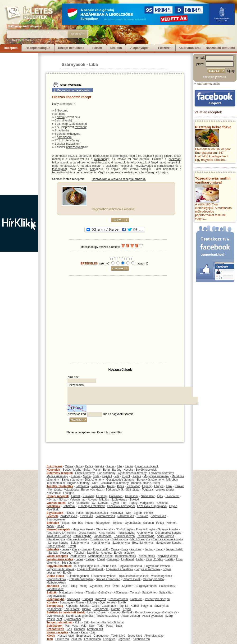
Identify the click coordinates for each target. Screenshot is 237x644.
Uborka (85, 606)
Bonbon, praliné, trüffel (145, 483)
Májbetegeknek (56, 583)
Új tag (231, 71)
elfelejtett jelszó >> (215, 77)
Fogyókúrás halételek (119, 569)
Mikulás (104, 500)
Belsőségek (55, 626)
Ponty (75, 549)
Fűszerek (165, 48)
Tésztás (91, 593)
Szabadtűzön (55, 629)
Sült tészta (133, 490)
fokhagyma (73, 134)
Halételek (53, 549)
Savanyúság (55, 606)
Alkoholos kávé (154, 636)
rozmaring (81, 127)
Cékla (95, 606)
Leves (65, 549)
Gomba (116, 609)
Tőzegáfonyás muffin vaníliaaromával (213, 180)
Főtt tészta (82, 486)
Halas (80, 513)
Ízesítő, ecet (54, 619)
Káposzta (72, 606)
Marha (77, 470)
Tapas (74, 632)
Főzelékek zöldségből (121, 506)
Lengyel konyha (58, 543)
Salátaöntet (149, 593)
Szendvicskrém (118, 599)
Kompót (115, 612)
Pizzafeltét (133, 486)
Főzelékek (53, 506)
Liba (93, 65)
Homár (96, 622)
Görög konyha (125, 529)
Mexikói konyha (140, 539)
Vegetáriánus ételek (60, 559)
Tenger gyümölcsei (59, 622)
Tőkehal (79, 553)
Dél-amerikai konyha (168, 533)
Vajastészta (71, 490)
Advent (92, 500)
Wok (128, 513)
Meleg (84, 586)
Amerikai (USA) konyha (62, 533)
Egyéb (115, 503)
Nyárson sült (95, 629)
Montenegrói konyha (168, 543)
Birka (87, 470)
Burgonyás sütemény (150, 480)
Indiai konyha (126, 533)
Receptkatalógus (38, 48)
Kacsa (110, 466)
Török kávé (118, 636)
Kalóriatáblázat (190, 48)
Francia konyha (146, 529)
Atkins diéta (109, 566)
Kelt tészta (55, 490)
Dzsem (103, 612)
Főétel (101, 559)
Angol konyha (166, 536)
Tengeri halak (174, 549)
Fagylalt (107, 476)
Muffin (87, 476)
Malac (97, 470)
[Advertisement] (19, 124)
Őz (94, 503)
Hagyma (147, 606)
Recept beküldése (71, 48)
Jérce (79, 466)
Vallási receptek (57, 556)
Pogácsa (148, 490)
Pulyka (100, 466)
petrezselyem (75, 147)
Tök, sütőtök (72, 609)
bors (62, 114)
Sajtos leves (158, 516)
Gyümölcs (96, 586)
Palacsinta (98, 486)
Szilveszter (148, 496)
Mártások (53, 586)
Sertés (67, 470)
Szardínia (93, 553)
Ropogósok (103, 523)
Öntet (116, 586)
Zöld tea (76, 639)
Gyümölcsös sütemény (132, 473)
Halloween (116, 496)
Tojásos (118, 523)
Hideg (73, 586)
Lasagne (69, 493)
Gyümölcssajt (55, 616)
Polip (78, 622)
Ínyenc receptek (57, 632)
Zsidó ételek (78, 556)
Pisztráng (137, 549)
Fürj (124, 503)
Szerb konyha (121, 543)
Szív (92, 626)
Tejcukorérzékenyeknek (134, 576)
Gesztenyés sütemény (121, 480)
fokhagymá (59, 169)
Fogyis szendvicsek (148, 569)
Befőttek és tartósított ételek (66, 612)
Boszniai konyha (143, 543)
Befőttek (127, 612)
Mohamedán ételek (100, 556)
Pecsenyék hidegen (157, 599)
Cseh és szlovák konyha (168, 539)
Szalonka (162, 503)
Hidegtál (88, 599)
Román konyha (99, 539)
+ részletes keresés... (21, 40)
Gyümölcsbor (73, 619)
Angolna (106, 553)
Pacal (109, 626)
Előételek (53, 523)
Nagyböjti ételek (168, 556)
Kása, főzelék (154, 559)
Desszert (113, 559)
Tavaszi (135, 593)
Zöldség (92, 602)
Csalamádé (109, 606)
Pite (117, 476)
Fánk (169, 486)
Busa (125, 549)
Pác (107, 586)
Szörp (169, 616)
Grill (69, 629)
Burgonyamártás (146, 586)
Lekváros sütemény (161, 473)
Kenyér (179, 486)
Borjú (106, 470)
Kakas (89, 466)
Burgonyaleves (56, 519)
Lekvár (92, 612)
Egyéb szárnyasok (147, 466)
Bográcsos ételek (97, 513)
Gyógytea (109, 639)
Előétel (90, 559)
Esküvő (134, 500)
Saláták (53, 553)
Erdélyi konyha (56, 546)
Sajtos (66, 523)
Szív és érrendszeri (108, 579)
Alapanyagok (140, 48)
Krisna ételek (147, 556)
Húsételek (53, 470)
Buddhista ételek (125, 556)
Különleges (121, 593)
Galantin (148, 523)
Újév (160, 496)
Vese (75, 626)
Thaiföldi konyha (124, 536)
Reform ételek (132, 579)
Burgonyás (66, 602)
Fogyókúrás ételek (59, 566)
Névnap (52, 500)
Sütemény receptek (60, 473)
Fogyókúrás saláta (130, 566)
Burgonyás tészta (92, 490)
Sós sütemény (106, 473)
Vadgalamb (147, 503)
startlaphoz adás (207, 84)
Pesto (84, 632)
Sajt (93, 632)
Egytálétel (127, 559)
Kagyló (107, 622)
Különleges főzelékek (91, 506)
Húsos (70, 513)
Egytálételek (55, 513)
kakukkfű (81, 124)
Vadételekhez (55, 589)
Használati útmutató (220, 48)
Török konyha (146, 536)
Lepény (147, 486)
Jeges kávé (135, 636)
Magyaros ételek (83, 529)
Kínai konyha (107, 533)
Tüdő (100, 626)
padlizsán (63, 130)
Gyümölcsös (133, 523)
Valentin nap (78, 500)
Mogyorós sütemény (156, 476)
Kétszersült (54, 493)
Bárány (117, 470)
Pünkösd (88, 496)
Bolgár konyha (80, 543)
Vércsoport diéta (153, 579)
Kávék (51, 636)
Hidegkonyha (56, 599)
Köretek (52, 602)
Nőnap (63, 500)
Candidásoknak (57, 579)
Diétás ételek (55, 576)
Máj (67, 626)
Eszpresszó (84, 636)
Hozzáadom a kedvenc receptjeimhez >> (119, 179)
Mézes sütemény (57, 476)
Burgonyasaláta (57, 596)
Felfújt (160, 523)
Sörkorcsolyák (115, 490)
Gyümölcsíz (170, 612)
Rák (86, 622)
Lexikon (116, 48)
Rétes (111, 486)
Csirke (69, 466)
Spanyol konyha (168, 529)
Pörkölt (149, 513)
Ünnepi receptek (58, 496)
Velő (84, 626)
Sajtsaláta (165, 593)
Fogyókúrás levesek (157, 566)
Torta (96, 476)
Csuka (115, 549)
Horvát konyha (101, 543)
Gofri (95, 483)
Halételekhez (167, 586)
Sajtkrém (128, 586)
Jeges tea (124, 639)
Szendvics (74, 599)
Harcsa (86, 549)
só (56, 114)
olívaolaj (67, 120)
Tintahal (118, 622)
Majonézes (66, 593)
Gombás (77, 523)
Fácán (129, 466)
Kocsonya (117, 513)
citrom (61, 117)
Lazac (160, 549)
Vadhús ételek (56, 503)
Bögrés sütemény (78, 483)
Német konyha (56, 539)
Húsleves (142, 516)
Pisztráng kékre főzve (213, 127)
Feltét (140, 559)
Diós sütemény (94, 480)
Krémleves (86, 516)
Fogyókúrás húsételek (61, 569)
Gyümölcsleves (105, 516)
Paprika (123, 606)
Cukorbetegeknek (78, 576)
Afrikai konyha (82, 536)
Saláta (169, 559)
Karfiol (135, 606)
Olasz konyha (105, 529)
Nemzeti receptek (58, 529)
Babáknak (69, 506)
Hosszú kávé (66, 636)
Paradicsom (101, 609)
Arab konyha (145, 533)
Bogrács (79, 629)
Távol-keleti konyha (59, 536)
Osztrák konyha (77, 539)
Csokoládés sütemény (115, 483)
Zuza (119, 626)
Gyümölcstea (92, 639)
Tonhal (149, 549)
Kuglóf (126, 476)
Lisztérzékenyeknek (104, 576)
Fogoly (133, 503)
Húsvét (76, 496)
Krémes (75, 476)
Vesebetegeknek (162, 576)
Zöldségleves (69, 516)
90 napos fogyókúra (87, 566)
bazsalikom (73, 144)
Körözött (101, 599)
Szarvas (103, 503)
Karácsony (132, 496)
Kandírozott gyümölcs (80, 616)
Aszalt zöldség (130, 616)
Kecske (128, 470)
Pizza (121, 486)
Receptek (11, 48)
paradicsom (64, 137)
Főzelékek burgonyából (152, 506)
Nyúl (71, 503)
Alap (64, 586)
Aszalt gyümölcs (153, 616)
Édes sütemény (85, 473)
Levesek (52, 516)
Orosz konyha (87, 533)
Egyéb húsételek (146, 470)
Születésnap (119, 500)
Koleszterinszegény (81, 579)
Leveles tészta (165, 490)
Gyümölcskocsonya (147, 612)
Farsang (101, 496)
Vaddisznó (83, 503)
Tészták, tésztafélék (60, 486)
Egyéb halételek (124, 553)
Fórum (97, 48)
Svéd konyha (120, 539)
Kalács (137, 476)
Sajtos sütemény (72, 480)
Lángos (159, 486)
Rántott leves (126, 516)
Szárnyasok (73, 65)
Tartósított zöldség (107, 616)
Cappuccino (101, 636)
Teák (50, 639)
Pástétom (136, 599)
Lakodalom (172, 496)
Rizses (80, 602)
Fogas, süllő (101, 549)
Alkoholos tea (141, 639)
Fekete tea (62, 639)
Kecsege (66, 553)
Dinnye (86, 609)
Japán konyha (103, 536)
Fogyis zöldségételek (90, 569)
